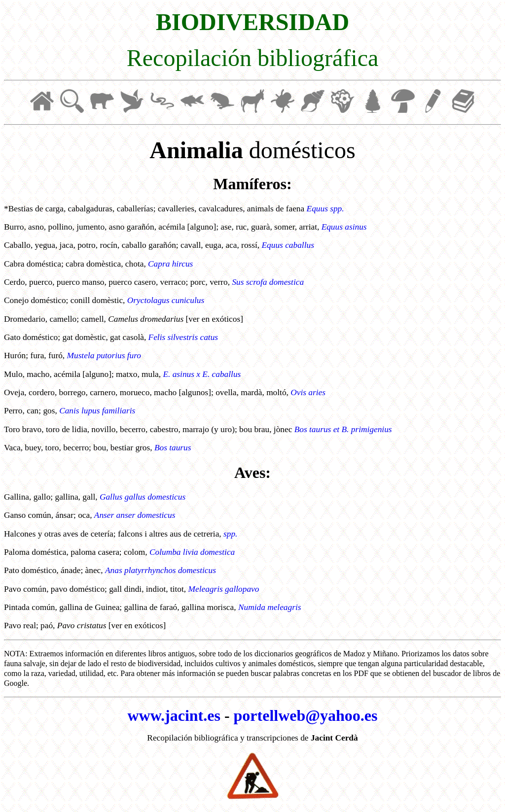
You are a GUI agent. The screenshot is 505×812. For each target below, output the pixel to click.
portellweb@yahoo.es (306, 715)
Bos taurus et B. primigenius (343, 429)
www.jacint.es (174, 715)
